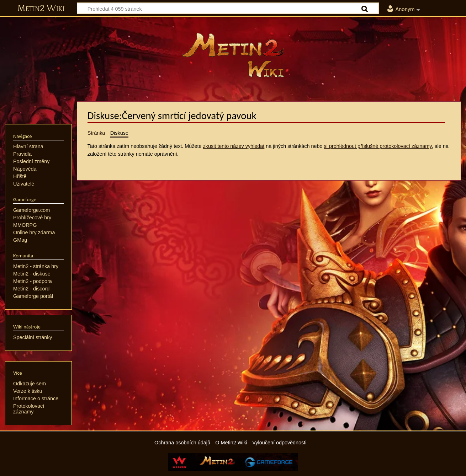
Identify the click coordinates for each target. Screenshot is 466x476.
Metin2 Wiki (41, 9)
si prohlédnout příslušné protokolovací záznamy (378, 146)
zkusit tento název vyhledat (234, 146)
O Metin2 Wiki (231, 443)
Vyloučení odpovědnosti (279, 443)
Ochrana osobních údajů (182, 443)
